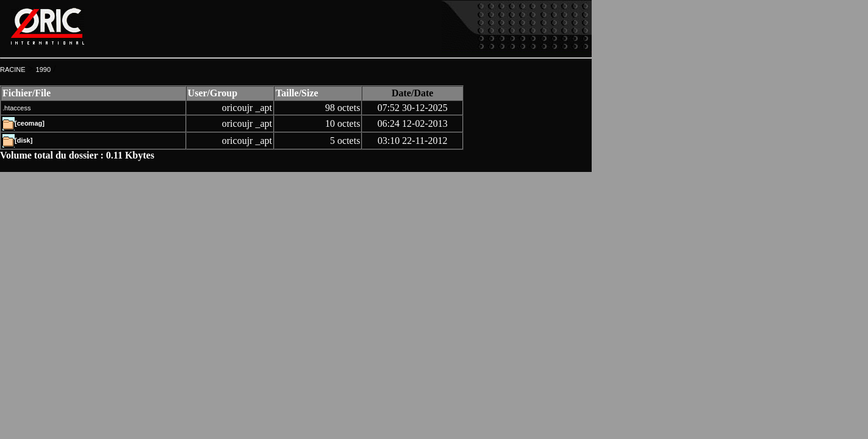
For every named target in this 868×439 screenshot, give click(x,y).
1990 (43, 70)
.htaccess (16, 108)
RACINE (13, 70)
